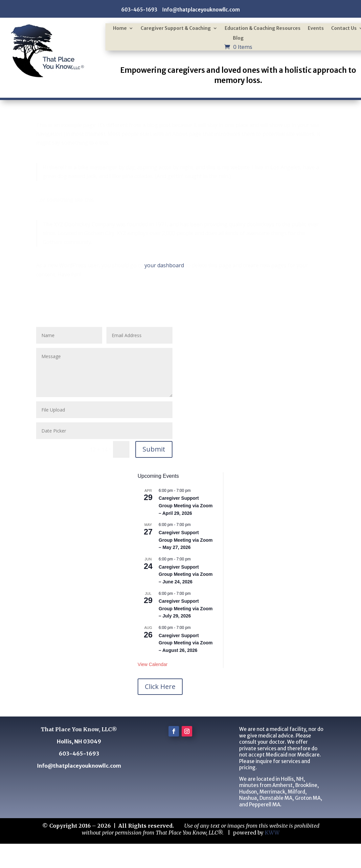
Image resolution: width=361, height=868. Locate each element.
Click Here (160, 686)
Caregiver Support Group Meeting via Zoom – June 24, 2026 (186, 574)
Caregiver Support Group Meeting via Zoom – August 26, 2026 (186, 643)
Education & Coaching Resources (263, 29)
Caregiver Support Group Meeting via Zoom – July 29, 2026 (186, 608)
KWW (272, 833)
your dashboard (164, 265)
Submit (154, 449)
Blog (238, 38)
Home (120, 29)
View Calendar (153, 664)
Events (316, 29)
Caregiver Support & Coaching (176, 29)
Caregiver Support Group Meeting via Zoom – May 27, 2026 (186, 540)
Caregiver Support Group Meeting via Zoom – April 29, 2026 (186, 505)
